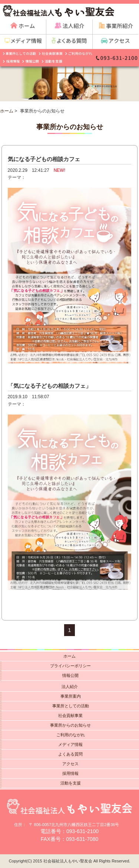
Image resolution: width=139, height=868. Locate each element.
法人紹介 (70, 687)
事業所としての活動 (71, 706)
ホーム (7, 111)
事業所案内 (71, 696)
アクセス (70, 764)
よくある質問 (70, 754)
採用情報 (70, 773)
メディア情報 (70, 744)
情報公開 (70, 675)
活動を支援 (71, 783)
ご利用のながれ (71, 735)
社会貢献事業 (70, 715)
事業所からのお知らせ (70, 725)
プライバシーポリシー (70, 666)
